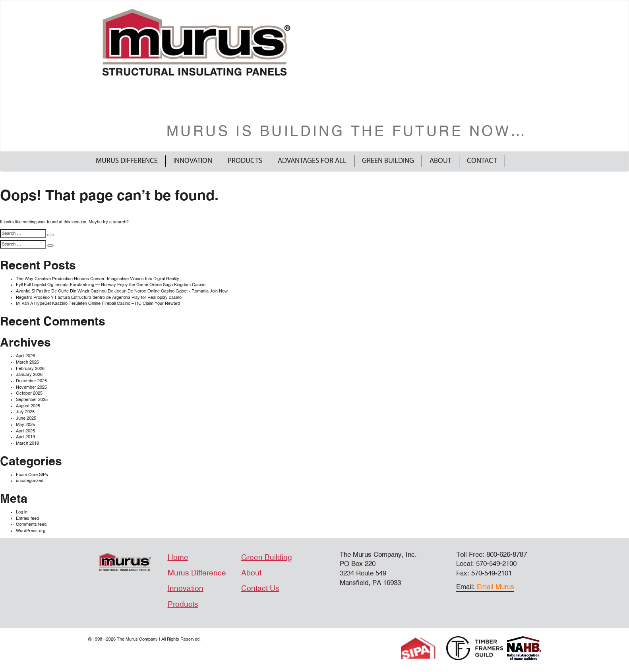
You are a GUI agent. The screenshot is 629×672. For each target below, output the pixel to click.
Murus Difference (127, 161)
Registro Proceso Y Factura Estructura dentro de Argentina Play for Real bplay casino (99, 297)
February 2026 (30, 369)
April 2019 (25, 437)
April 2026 (25, 356)
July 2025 (25, 412)
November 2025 (31, 387)
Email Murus (495, 587)
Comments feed (31, 524)
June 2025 (26, 418)
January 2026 (29, 375)
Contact (482, 161)
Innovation (193, 161)
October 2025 (29, 393)
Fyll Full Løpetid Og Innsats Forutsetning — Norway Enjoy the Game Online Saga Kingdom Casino (111, 285)
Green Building (388, 161)
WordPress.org (31, 531)
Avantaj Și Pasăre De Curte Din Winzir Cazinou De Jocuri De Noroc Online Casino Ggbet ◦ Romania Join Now (122, 291)
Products (245, 161)
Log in (22, 512)
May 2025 (25, 425)
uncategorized (30, 481)
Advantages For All (312, 161)
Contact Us (260, 589)
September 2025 (32, 400)
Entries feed (27, 518)
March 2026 (27, 362)
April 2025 (25, 431)
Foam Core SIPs (32, 475)
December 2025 (31, 381)
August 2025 (28, 406)
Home (178, 558)
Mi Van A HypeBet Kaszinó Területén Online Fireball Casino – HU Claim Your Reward (98, 303)
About (440, 161)
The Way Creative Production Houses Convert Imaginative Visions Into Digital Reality (98, 279)
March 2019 (27, 443)
